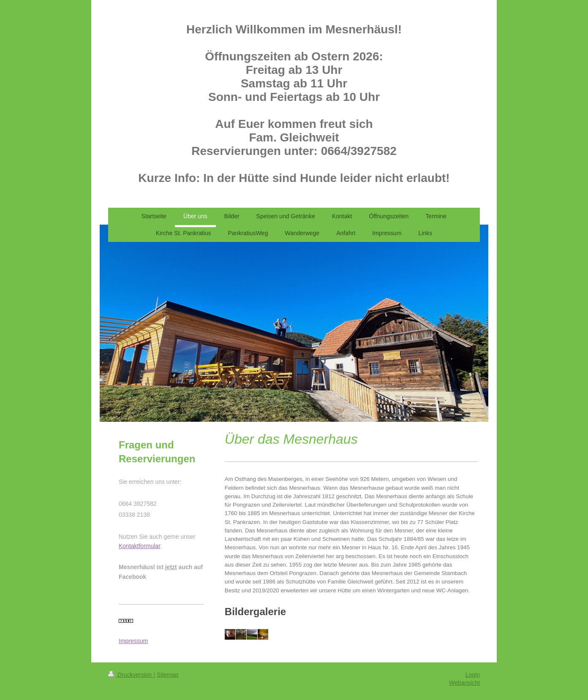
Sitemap (167, 675)
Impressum (133, 641)
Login (473, 675)
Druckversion (131, 675)
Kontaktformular (139, 546)
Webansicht (464, 683)
